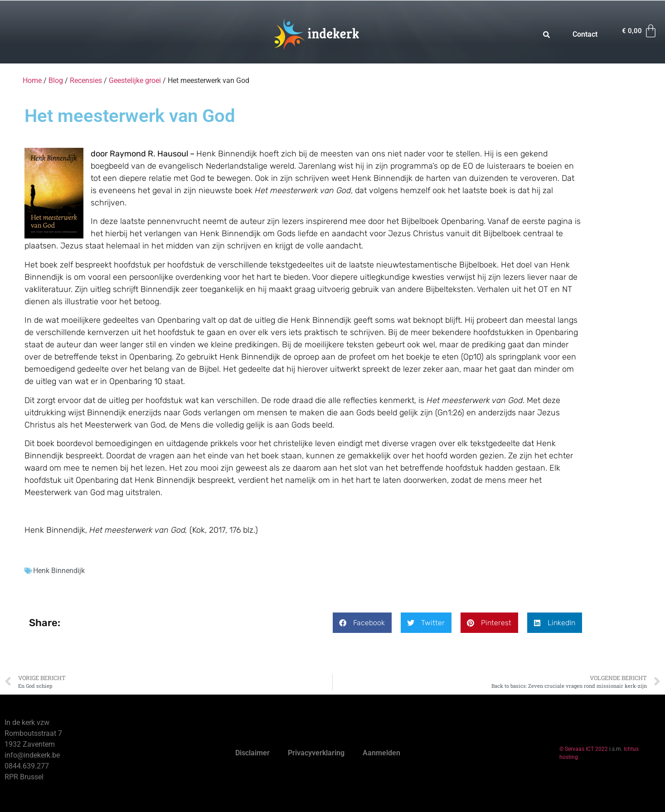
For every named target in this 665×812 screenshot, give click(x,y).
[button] (362, 623)
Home (32, 80)
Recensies (86, 80)
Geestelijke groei (135, 80)
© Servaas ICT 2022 (584, 749)
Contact (585, 34)
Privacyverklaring (316, 753)
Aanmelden (381, 753)
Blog (56, 80)
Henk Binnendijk (59, 571)
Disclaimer (252, 753)
